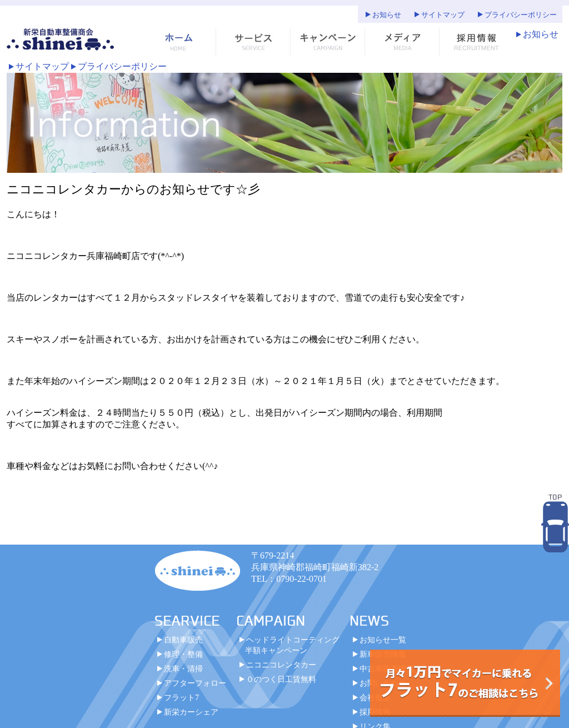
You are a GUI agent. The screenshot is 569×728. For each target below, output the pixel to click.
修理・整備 (183, 654)
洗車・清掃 (183, 669)
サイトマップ (443, 15)
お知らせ (387, 15)
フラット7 (181, 697)
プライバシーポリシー (521, 15)
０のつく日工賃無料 (281, 679)
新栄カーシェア (191, 712)
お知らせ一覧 (383, 640)
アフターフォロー (195, 683)
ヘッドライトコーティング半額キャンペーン (292, 645)
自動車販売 (183, 640)
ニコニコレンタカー (281, 665)
